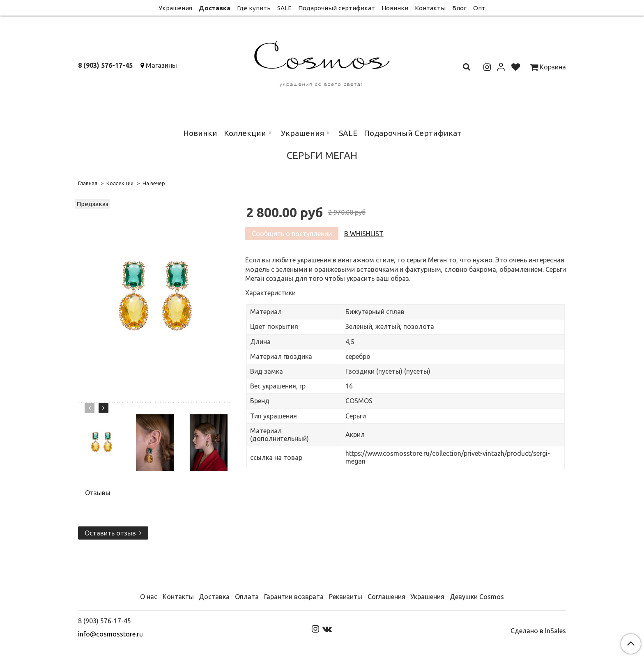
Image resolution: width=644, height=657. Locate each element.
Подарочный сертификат (337, 8)
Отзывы (98, 493)
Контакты (430, 8)
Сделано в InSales (538, 631)
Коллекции (245, 133)
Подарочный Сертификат (413, 133)
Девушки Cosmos (477, 597)
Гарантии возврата (294, 597)
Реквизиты (346, 597)
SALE (284, 8)
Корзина (548, 67)
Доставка (215, 8)
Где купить (254, 8)
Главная (88, 183)
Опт (479, 8)
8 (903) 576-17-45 (105, 65)
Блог (459, 8)
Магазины (161, 65)
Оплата (247, 597)
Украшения (175, 8)
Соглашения (386, 597)
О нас (149, 597)
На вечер (154, 183)
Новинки (395, 8)
